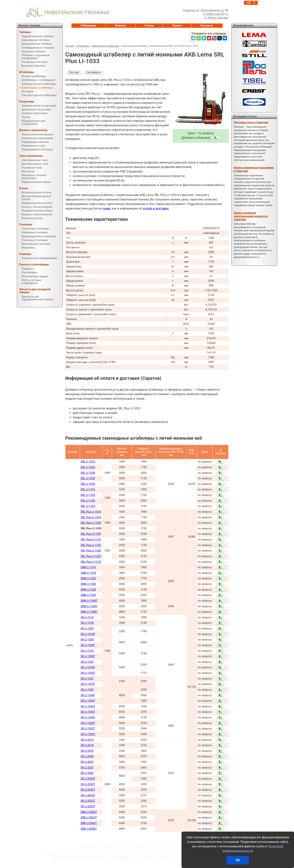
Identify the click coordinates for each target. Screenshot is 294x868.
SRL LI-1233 (88, 506)
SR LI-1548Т (88, 718)
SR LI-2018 (87, 745)
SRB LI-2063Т (89, 818)
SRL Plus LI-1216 (91, 540)
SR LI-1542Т (88, 706)
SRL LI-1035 (88, 484)
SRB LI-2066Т (89, 823)
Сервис (177, 26)
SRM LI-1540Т (89, 601)
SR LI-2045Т (88, 790)
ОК (238, 860)
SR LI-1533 (87, 651)
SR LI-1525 (87, 629)
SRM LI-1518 (88, 573)
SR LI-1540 (87, 690)
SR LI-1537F (88, 684)
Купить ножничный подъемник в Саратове (254, 169)
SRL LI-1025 (88, 467)
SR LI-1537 (87, 679)
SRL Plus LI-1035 (91, 534)
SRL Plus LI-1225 (91, 545)
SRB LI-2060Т (89, 812)
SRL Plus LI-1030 (91, 523)
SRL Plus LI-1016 (91, 512)
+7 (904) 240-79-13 (176, 848)
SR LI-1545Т (88, 712)
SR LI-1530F (88, 645)
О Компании (88, 26)
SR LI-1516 (87, 617)
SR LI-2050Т (88, 795)
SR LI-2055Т (88, 807)
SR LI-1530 (87, 640)
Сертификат (94, 72)
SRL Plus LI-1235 (91, 562)
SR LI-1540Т (88, 701)
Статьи (149, 26)
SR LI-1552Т (88, 729)
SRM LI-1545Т (89, 606)
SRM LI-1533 (88, 590)
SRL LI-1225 (88, 495)
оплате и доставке (156, 208)
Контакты (207, 26)
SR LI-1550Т (88, 723)
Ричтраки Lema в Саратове (251, 122)
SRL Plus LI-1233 (91, 556)
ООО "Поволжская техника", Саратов (136, 860)
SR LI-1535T (88, 673)
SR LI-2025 (87, 751)
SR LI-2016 (87, 740)
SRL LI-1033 (88, 478)
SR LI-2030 (87, 756)
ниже (107, 208)
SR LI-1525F (88, 634)
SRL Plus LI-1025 (91, 517)
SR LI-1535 (87, 662)
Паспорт (74, 72)
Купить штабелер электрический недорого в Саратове (251, 216)
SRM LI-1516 (88, 567)
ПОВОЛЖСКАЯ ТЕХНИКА (63, 12)
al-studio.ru (170, 860)
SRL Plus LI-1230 (91, 551)
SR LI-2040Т (88, 779)
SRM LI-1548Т (89, 612)
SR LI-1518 (87, 623)
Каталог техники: (29, 25)
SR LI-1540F (88, 695)
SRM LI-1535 (88, 595)
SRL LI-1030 (88, 473)
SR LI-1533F (88, 656)
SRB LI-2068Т (89, 829)
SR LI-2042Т (88, 784)
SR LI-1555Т (88, 734)
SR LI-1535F (88, 667)
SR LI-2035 (87, 762)
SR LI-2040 (87, 773)
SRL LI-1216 (88, 489)
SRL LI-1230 (88, 501)
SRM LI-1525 (88, 578)
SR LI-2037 (87, 768)
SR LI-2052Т (88, 801)
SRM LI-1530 (88, 584)
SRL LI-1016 (88, 462)
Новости (120, 26)
